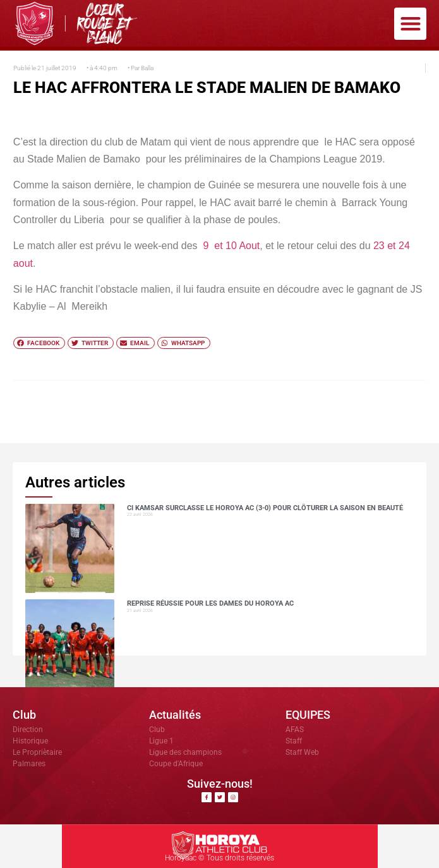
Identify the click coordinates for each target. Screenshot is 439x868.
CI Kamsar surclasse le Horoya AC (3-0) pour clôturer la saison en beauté (265, 508)
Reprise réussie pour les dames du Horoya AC (210, 603)
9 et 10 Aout (231, 246)
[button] (410, 24)
